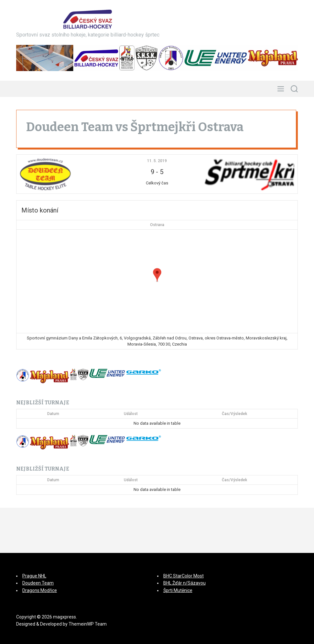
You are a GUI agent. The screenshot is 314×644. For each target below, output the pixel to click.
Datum (53, 414)
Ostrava (157, 225)
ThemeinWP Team (88, 624)
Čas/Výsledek (234, 414)
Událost (131, 414)
